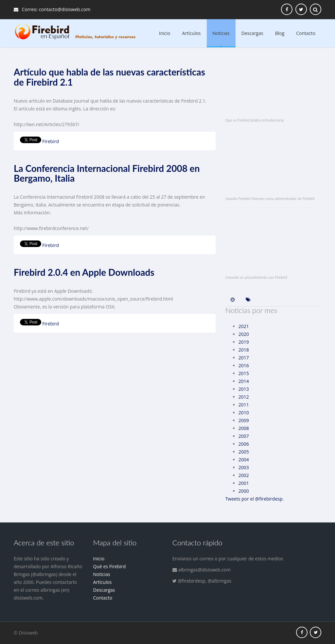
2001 (244, 483)
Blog (280, 33)
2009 (244, 420)
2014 (244, 381)
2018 (244, 350)
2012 (244, 397)
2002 (244, 475)
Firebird (51, 141)
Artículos (192, 33)
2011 (244, 405)
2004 (244, 460)
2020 (244, 334)
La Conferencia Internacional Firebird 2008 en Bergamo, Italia (107, 173)
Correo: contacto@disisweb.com (52, 9)
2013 (244, 389)
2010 (244, 413)
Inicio (165, 33)
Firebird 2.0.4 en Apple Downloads (84, 272)
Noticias (221, 33)
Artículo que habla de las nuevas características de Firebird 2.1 (109, 77)
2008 (244, 428)
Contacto (306, 33)
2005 (244, 452)
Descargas (252, 33)
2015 (244, 373)
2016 (244, 365)
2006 (244, 444)
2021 (244, 326)
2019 (244, 342)
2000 (244, 491)
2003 (244, 467)
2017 (244, 358)
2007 (244, 436)
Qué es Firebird (110, 566)
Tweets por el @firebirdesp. (255, 499)
